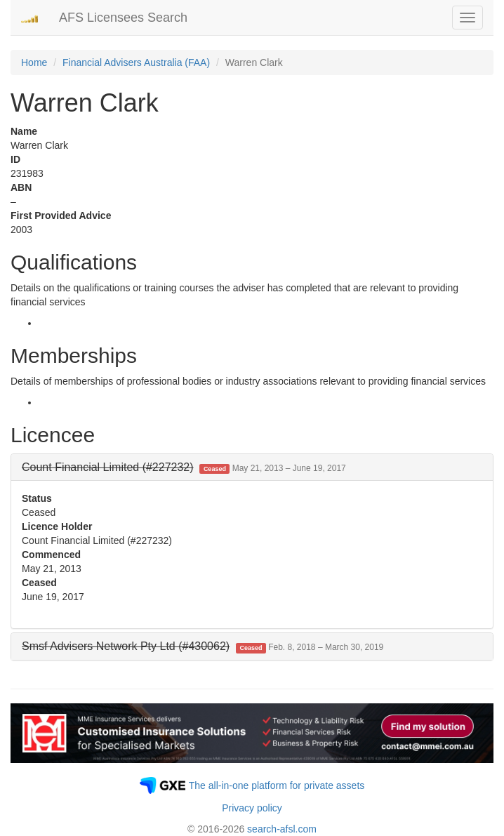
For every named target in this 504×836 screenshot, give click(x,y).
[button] (184, 467)
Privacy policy (252, 808)
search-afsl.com (282, 829)
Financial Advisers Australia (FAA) (136, 62)
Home (34, 62)
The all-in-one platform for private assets (277, 785)
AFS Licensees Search (123, 18)
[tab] (252, 467)
